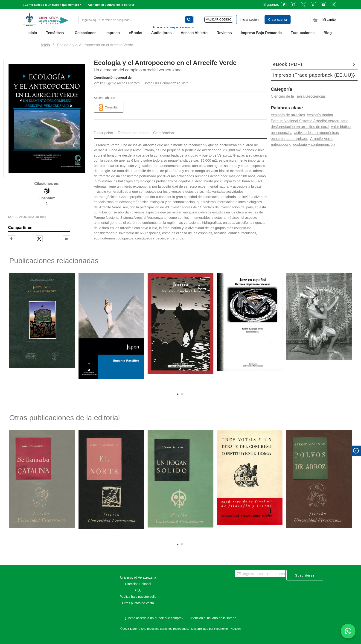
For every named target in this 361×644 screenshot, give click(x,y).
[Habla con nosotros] (348, 631)
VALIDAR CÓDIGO (219, 19)
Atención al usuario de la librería (111, 5)
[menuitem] (32, 33)
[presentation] (177, 386)
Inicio (45, 45)
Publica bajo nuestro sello (138, 597)
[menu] (180, 33)
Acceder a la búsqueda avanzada (173, 27)
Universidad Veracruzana (138, 577)
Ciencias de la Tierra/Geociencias (298, 96)
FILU (138, 590)
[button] (178, 394)
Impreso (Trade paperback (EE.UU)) (314, 75)
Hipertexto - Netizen (227, 629)
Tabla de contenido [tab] (133, 133)
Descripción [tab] (103, 133)
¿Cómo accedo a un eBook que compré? (52, 5)
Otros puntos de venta (138, 603)
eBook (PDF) (288, 64)
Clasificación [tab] (163, 133)
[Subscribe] (305, 575)
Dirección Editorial (138, 584)
